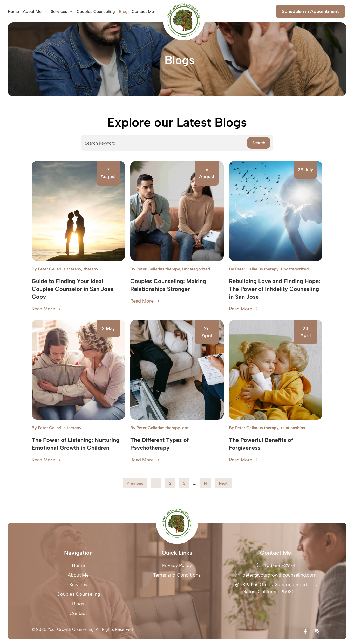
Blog (123, 12)
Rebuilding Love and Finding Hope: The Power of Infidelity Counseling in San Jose (275, 289)
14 (207, 482)
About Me (35, 12)
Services (62, 12)
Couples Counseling (96, 12)
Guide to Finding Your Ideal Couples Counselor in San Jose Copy (73, 289)
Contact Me (143, 12)
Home (13, 12)
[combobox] (164, 143)
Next (223, 483)
